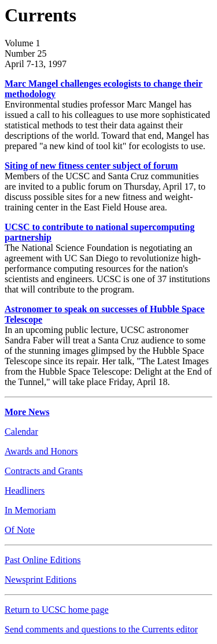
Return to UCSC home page (57, 610)
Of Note (20, 530)
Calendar (21, 432)
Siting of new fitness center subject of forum (91, 166)
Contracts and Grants (44, 471)
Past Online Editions (43, 560)
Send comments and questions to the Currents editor (101, 629)
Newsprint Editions (41, 580)
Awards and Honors (41, 451)
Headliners (25, 491)
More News (27, 412)
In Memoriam (30, 510)
